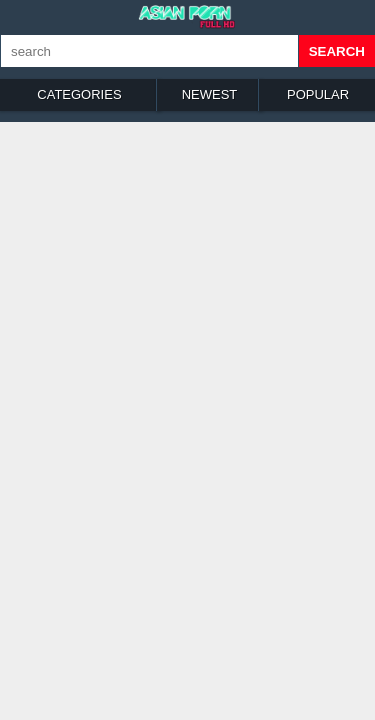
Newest (210, 94)
